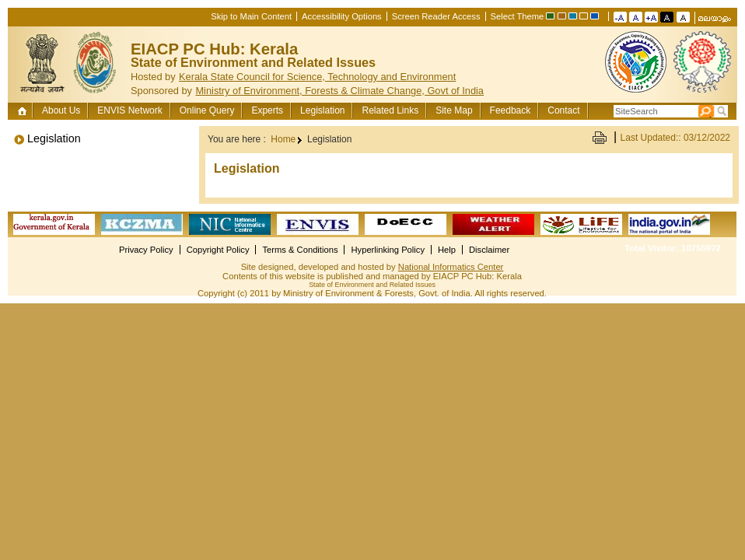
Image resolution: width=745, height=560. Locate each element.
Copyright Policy (218, 250)
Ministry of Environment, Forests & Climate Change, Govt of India (339, 91)
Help (447, 250)
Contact (563, 110)
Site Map (454, 110)
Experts (267, 110)
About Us (61, 110)
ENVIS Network (129, 110)
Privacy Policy (146, 250)
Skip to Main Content (251, 16)
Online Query (207, 110)
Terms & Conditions (300, 250)
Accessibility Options (342, 16)
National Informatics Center (451, 267)
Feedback (511, 110)
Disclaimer (489, 250)
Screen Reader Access (436, 16)
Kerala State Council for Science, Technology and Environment (317, 77)
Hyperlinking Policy (388, 250)
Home (24, 110)
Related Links (390, 110)
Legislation (322, 110)
